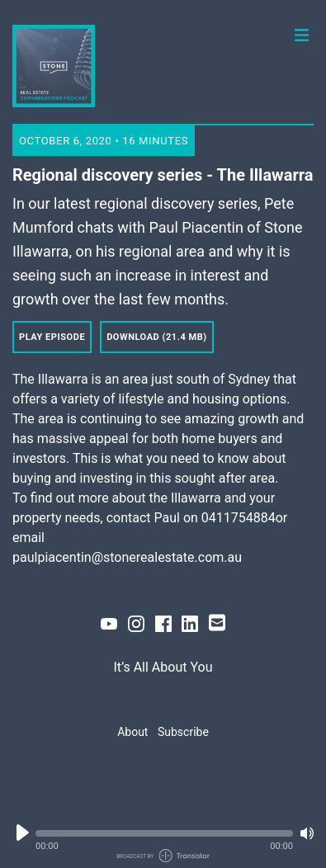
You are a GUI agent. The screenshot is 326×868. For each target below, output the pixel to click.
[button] (164, 833)
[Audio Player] (163, 837)
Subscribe (183, 732)
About (132, 732)
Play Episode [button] (52, 337)
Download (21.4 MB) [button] (157, 337)
